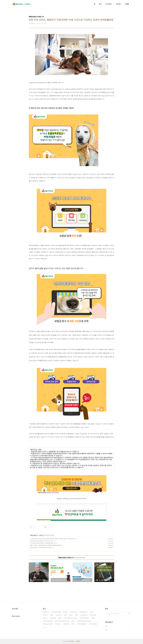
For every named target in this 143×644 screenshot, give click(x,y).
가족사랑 (58, 624)
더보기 (45, 627)
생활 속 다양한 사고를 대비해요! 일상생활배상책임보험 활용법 (45, 545)
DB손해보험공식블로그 (85, 621)
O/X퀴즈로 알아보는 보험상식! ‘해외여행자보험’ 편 (42, 543)
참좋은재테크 (84, 612)
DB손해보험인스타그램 (63, 621)
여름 (93, 618)
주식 (74, 621)
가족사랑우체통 (56, 612)
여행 (60, 618)
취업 (77, 615)
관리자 (78, 641)
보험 (52, 615)
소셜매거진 (84, 615)
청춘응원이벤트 (48, 624)
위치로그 (119, 4)
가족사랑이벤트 (85, 618)
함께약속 (46, 612)
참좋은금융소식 (34, 535)
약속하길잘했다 (48, 621)
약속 (92, 612)
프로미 (46, 615)
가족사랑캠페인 (82, 624)
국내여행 (66, 624)
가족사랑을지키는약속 (71, 618)
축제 (73, 624)
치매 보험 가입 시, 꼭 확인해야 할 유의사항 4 (41, 547)
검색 (129, 613)
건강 (66, 615)
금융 (71, 615)
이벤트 (66, 612)
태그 (100, 4)
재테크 (46, 618)
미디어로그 (109, 4)
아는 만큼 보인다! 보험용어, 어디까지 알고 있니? (42, 541)
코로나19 (59, 615)
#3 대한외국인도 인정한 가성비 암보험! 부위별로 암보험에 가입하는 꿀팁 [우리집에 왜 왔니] (52, 539)
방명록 (127, 4)
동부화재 (93, 615)
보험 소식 (42, 535)
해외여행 (53, 618)
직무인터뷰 (74, 612)
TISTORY (72, 641)
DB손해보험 (93, 624)
